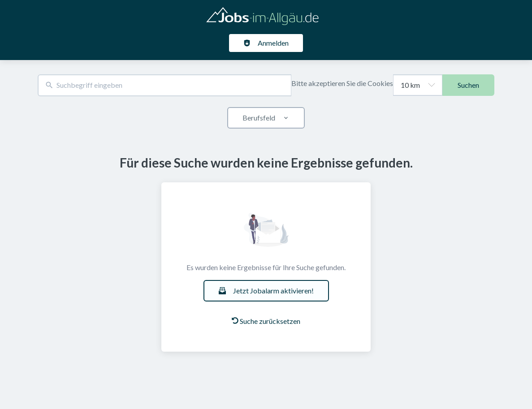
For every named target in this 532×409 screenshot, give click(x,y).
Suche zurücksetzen (266, 321)
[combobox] (164, 85)
